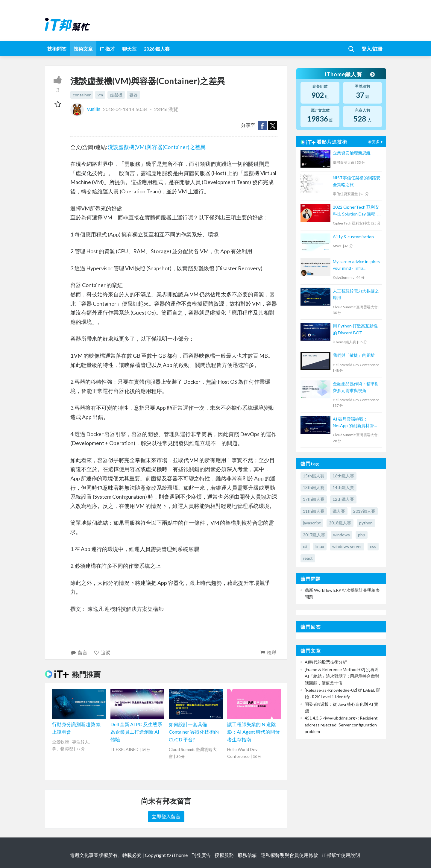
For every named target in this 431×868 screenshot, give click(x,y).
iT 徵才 (107, 49)
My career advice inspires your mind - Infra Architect (356, 265)
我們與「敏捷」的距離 (354, 355)
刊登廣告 (201, 855)
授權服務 (224, 855)
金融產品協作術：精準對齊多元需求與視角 (356, 387)
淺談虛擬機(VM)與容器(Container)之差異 (157, 147)
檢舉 (268, 652)
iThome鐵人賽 (350, 74)
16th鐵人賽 (343, 476)
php (362, 535)
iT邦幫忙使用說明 (341, 855)
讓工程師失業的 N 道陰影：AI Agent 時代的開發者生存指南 (254, 732)
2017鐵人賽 (314, 535)
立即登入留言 (166, 816)
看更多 (376, 142)
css (373, 546)
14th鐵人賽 (343, 487)
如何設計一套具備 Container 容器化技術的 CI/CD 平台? (194, 732)
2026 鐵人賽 (157, 49)
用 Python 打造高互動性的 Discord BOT (355, 329)
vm (100, 95)
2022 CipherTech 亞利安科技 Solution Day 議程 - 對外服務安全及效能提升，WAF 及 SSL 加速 (356, 211)
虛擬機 (116, 95)
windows (342, 535)
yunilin (86, 109)
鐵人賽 (339, 511)
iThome (180, 855)
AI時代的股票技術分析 (326, 662)
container (82, 95)
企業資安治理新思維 (352, 153)
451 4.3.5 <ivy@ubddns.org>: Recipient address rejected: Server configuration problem (341, 725)
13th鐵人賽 (314, 487)
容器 (133, 95)
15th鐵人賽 (314, 476)
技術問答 (57, 49)
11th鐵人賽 (314, 511)
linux (320, 546)
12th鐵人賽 (343, 499)
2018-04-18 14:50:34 (125, 109)
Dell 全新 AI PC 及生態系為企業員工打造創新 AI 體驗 (136, 732)
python (366, 523)
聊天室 (129, 49)
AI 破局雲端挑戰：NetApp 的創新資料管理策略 (355, 423)
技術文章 (83, 49)
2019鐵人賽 (364, 511)
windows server (347, 546)
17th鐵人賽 (314, 499)
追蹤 (102, 652)
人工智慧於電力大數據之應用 (356, 294)
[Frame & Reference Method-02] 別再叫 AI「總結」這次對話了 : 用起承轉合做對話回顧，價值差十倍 (342, 676)
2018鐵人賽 (340, 523)
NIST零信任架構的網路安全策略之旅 (357, 181)
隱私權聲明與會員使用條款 (289, 855)
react (308, 558)
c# (305, 546)
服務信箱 (247, 855)
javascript (312, 523)
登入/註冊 (372, 49)
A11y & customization (353, 237)
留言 (79, 652)
